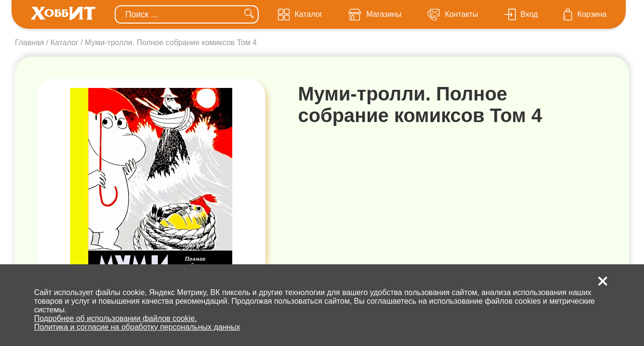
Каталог (64, 43)
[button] (603, 281)
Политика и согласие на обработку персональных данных (137, 327)
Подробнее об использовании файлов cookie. (115, 318)
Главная (30, 43)
